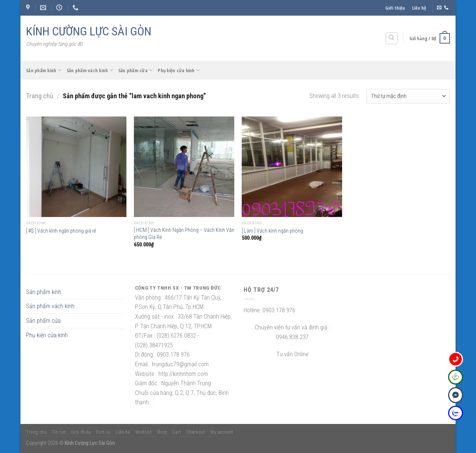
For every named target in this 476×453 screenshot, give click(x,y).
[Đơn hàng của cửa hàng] (408, 96)
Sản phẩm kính (44, 70)
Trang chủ (40, 96)
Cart (177, 432)
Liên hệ (419, 8)
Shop (162, 432)
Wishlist (144, 432)
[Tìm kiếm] (392, 38)
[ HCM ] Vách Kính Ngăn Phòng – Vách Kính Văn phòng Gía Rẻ (184, 234)
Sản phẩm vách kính (90, 70)
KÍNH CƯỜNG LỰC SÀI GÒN (89, 31)
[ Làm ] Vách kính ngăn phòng (272, 231)
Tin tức (59, 432)
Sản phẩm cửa (136, 70)
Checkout (196, 432)
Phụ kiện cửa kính (179, 70)
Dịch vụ (103, 432)
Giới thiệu (395, 8)
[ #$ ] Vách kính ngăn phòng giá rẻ (61, 231)
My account (222, 432)
